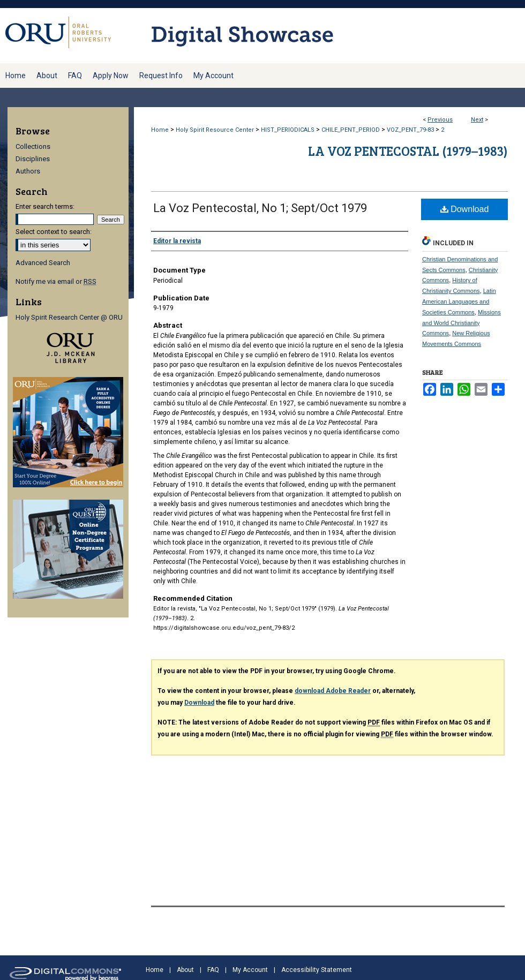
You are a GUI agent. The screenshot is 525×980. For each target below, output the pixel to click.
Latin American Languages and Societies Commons (459, 301)
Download (465, 209)
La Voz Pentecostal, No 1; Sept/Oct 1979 (260, 208)
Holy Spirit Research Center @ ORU (69, 317)
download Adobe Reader (333, 691)
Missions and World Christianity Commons (462, 323)
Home (160, 130)
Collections (33, 146)
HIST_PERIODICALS (288, 130)
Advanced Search (43, 263)
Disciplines (33, 159)
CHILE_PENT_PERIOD (351, 130)
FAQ (213, 970)
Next (477, 120)
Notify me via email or (56, 281)
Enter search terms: (45, 206)
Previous (440, 120)
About (185, 970)
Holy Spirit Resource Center (215, 130)
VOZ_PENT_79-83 (410, 130)
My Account (250, 970)
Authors (28, 171)
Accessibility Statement (317, 970)
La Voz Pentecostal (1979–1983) (408, 151)
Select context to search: (54, 232)
